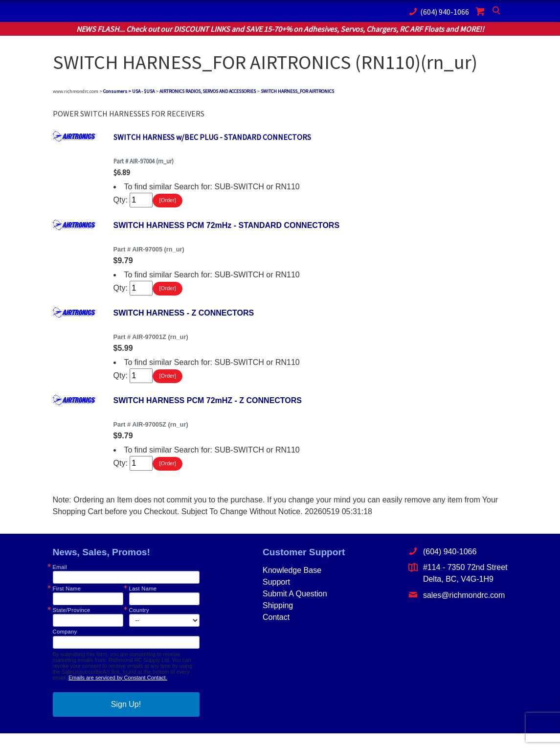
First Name (67, 604)
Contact (276, 633)
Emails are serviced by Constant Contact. (118, 693)
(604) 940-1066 (437, 11)
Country (139, 626)
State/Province (72, 626)
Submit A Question (295, 609)
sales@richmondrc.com (457, 610)
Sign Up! (126, 720)
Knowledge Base (292, 586)
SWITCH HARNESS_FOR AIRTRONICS (297, 91)
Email (60, 583)
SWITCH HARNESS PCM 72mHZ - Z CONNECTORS (208, 412)
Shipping (278, 621)
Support (276, 598)
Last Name (143, 604)
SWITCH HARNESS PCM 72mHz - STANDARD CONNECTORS (227, 229)
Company (65, 647)
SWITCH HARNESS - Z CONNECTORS (184, 321)
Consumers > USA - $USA (129, 91)
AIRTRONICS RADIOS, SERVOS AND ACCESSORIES (208, 91)
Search (497, 13)
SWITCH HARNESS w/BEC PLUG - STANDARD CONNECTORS (212, 137)
